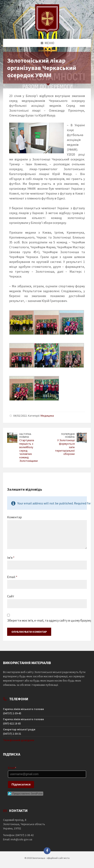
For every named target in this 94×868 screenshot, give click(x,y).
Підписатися (21, 784)
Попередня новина (68, 436)
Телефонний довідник (19, 740)
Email (12, 577)
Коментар (14, 517)
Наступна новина (25, 436)
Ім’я (11, 558)
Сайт (11, 596)
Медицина (47, 416)
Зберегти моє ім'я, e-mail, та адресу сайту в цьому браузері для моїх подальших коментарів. (47, 620)
